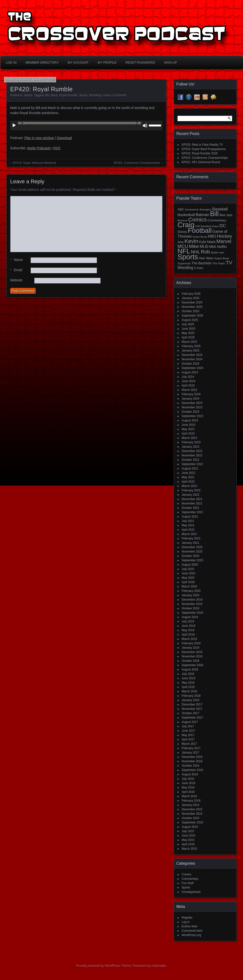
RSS (57, 148)
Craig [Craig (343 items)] (186, 225)
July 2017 (188, 726)
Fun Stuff (187, 883)
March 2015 (189, 849)
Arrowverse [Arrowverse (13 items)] (192, 209)
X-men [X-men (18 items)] (199, 268)
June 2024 (188, 381)
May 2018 (188, 683)
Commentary (190, 879)
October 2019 (190, 608)
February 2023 (191, 442)
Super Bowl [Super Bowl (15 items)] (222, 258)
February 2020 (191, 591)
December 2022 (192, 451)
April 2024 (188, 385)
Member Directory (42, 63)
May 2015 (188, 840)
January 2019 (190, 648)
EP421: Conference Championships (137, 163)
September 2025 (192, 316)
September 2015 (192, 822)
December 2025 (192, 302)
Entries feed (189, 926)
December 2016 (192, 757)
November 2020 (192, 552)
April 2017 (188, 739)
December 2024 (192, 355)
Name (16, 260)
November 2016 (192, 761)
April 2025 (188, 337)
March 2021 (189, 534)
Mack (54, 95)
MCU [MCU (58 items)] (183, 246)
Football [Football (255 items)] (200, 230)
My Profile (107, 63)
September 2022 (192, 464)
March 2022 (189, 486)
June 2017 (188, 731)
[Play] (14, 126)
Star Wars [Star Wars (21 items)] (206, 258)
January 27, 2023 (43, 80)
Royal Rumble (68, 95)
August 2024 (190, 372)
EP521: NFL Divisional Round (201, 162)
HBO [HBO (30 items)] (212, 236)
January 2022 (190, 495)
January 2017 (190, 753)
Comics (186, 874)
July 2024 (188, 377)
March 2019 (189, 639)
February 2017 (191, 748)
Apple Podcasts (39, 148)
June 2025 (188, 329)
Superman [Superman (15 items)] (184, 263)
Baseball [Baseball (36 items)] (220, 209)
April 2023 (188, 434)
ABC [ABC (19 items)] (181, 209)
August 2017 (190, 722)
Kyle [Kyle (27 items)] (203, 242)
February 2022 (191, 490)
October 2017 (190, 713)
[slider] (80, 123)
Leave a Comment (115, 95)
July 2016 (188, 779)
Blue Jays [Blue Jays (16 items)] (226, 215)
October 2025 (190, 311)
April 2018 (188, 687)
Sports (28, 95)
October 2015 (190, 818)
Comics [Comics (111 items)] (197, 219)
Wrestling (95, 95)
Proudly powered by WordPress (98, 966)
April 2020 (188, 582)
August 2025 (190, 320)
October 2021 (190, 508)
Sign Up (170, 63)
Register (187, 918)
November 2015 (192, 814)
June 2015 (188, 836)
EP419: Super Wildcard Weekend (34, 163)
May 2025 (188, 333)
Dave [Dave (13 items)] (215, 226)
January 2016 (190, 805)
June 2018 (188, 678)
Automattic (159, 966)
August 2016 (190, 774)
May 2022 (188, 477)
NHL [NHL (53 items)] (195, 252)
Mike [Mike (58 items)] (194, 246)
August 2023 (190, 420)
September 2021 (192, 512)
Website (16, 280)
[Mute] (145, 126)
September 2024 (192, 368)
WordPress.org (191, 935)
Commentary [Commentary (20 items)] (217, 220)
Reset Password (140, 63)
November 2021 (192, 503)
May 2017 (188, 735)
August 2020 (190, 565)
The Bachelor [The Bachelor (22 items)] (202, 263)
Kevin (23, 80)
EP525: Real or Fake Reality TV (202, 145)
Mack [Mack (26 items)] (211, 242)
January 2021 (190, 543)
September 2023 (192, 416)
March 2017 (189, 744)
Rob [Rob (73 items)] (205, 252)
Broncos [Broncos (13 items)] (182, 220)
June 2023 (188, 425)
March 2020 (189, 586)
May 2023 (188, 429)
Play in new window (39, 138)
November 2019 (192, 604)
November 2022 (192, 455)
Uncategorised (191, 892)
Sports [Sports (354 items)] (188, 257)
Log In (11, 63)
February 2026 (191, 294)
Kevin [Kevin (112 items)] (191, 241)
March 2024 (189, 390)
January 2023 (190, 447)
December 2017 (192, 704)
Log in (186, 922)
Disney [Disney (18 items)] (182, 232)
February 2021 (191, 538)
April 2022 (188, 482)
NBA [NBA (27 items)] (212, 247)
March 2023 (189, 438)
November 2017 (192, 709)
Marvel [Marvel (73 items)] (224, 241)
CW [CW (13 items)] (198, 226)
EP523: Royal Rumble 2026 (200, 153)
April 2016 (188, 792)
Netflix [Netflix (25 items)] (222, 247)
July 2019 (188, 621)
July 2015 (188, 831)
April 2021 (188, 530)
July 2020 (188, 569)
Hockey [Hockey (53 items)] (224, 236)
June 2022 (188, 473)
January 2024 (190, 399)
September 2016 (192, 770)
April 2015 (188, 844)
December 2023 (192, 403)
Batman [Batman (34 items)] (202, 215)
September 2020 (192, 560)
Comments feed (192, 931)
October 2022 (190, 460)
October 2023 (190, 412)
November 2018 (192, 656)
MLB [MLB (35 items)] (204, 246)
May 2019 (188, 630)
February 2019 (191, 643)
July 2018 (188, 674)
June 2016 (188, 783)
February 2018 (191, 696)
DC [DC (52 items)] (223, 226)
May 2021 (188, 525)
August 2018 (190, 670)
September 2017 (192, 718)
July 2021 (188, 521)
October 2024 (190, 364)
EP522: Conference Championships (205, 158)
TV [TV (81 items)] (229, 263)
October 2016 (190, 766)
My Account (78, 63)
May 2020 (188, 578)
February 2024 (191, 394)
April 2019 (188, 635)
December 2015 (192, 809)
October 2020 (190, 556)
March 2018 (189, 691)
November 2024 (192, 359)
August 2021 (190, 517)
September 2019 (192, 613)
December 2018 (192, 652)
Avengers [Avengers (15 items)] (205, 209)
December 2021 (192, 499)
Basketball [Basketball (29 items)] (186, 215)
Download (64, 138)
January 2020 (190, 595)
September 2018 (192, 665)
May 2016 (188, 787)
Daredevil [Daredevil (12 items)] (206, 226)
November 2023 (192, 407)
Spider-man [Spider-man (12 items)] (217, 252)
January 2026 (190, 298)
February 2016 (191, 801)
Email (16, 270)
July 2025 (188, 324)
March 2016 (189, 796)
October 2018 (190, 661)
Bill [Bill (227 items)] (214, 214)
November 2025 (192, 307)
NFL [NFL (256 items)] (184, 251)
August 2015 (190, 827)
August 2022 (190, 469)
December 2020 (192, 547)
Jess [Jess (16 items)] (181, 242)
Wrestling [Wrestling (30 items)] (185, 268)
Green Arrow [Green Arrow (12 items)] (200, 237)
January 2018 (190, 700)
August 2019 (190, 617)
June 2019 (188, 626)
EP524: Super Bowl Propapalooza (204, 149)
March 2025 (189, 342)
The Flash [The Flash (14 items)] (219, 263)
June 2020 (188, 573)
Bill (47, 95)
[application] (86, 126)
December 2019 (192, 600)
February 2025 (191, 346)
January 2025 (190, 351)
